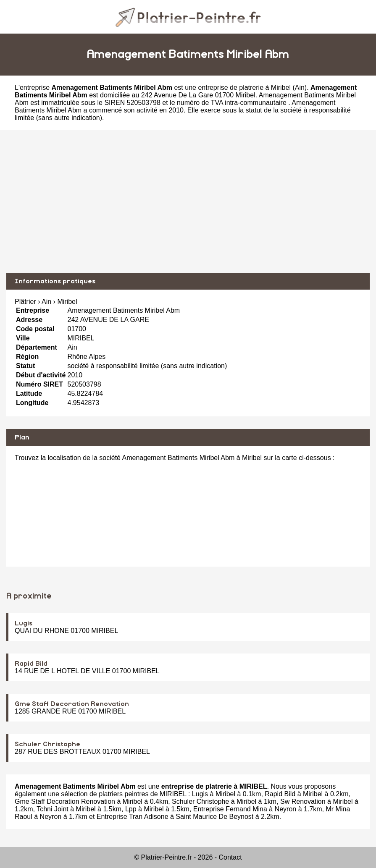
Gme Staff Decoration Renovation (72, 704)
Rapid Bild (31, 664)
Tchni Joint (53, 809)
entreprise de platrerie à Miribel (244, 88)
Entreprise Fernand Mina (230, 809)
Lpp (131, 809)
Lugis (24, 623)
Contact (230, 857)
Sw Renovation (303, 801)
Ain (300, 88)
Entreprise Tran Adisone (133, 817)
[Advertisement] (188, 201)
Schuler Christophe (47, 744)
